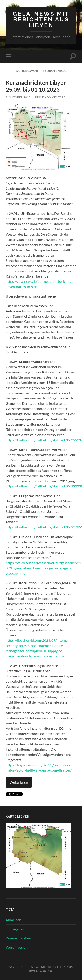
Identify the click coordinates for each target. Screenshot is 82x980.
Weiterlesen (19, 782)
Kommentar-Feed (19, 938)
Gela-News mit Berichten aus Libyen (41, 19)
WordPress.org (17, 947)
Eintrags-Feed (16, 929)
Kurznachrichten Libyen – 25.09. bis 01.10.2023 (38, 86)
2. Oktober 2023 (18, 97)
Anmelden (13, 920)
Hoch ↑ (49, 971)
